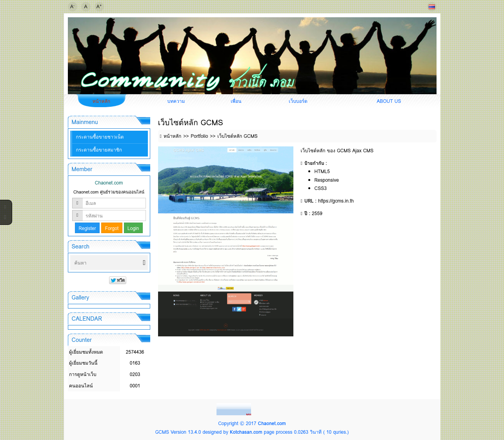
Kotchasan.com (246, 432)
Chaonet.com (272, 423)
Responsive (327, 180)
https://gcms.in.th (336, 201)
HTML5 (322, 171)
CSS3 (321, 188)
